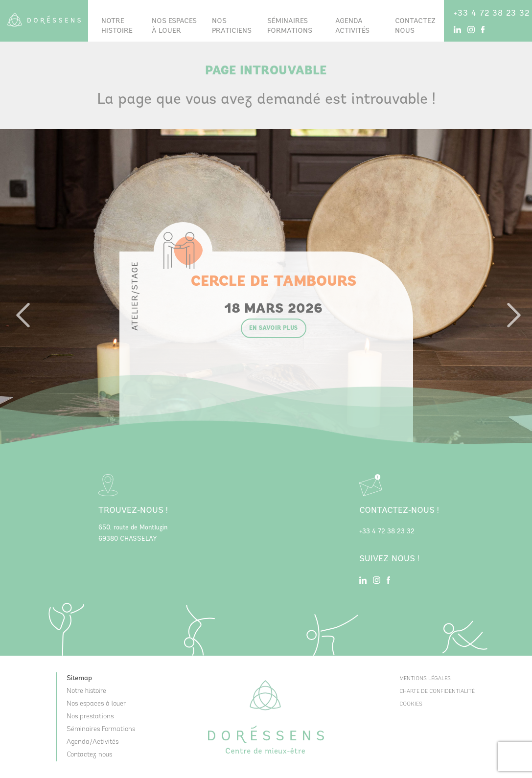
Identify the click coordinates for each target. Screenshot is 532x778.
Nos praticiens (232, 26)
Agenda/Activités (93, 742)
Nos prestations (90, 717)
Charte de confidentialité (437, 692)
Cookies (411, 704)
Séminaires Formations (101, 729)
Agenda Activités (352, 26)
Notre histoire (117, 26)
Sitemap (79, 678)
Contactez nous (415, 26)
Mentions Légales (425, 679)
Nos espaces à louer (174, 26)
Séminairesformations (290, 26)
